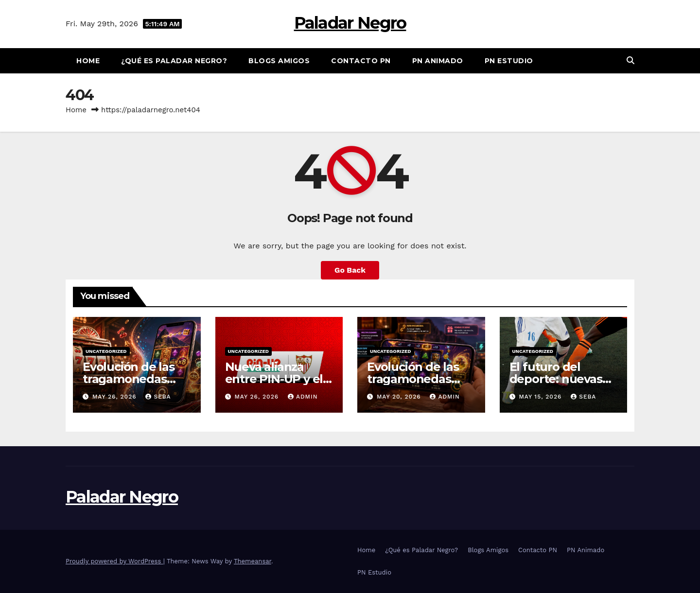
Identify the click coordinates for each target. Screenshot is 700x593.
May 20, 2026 (400, 397)
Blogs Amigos (279, 61)
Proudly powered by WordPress (114, 561)
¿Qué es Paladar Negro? (174, 61)
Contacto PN (361, 61)
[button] (630, 61)
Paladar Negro (350, 23)
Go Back (350, 270)
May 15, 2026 (541, 397)
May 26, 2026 (116, 397)
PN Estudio (509, 61)
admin (303, 397)
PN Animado (438, 61)
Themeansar (253, 561)
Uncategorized (106, 351)
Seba (158, 397)
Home (88, 61)
